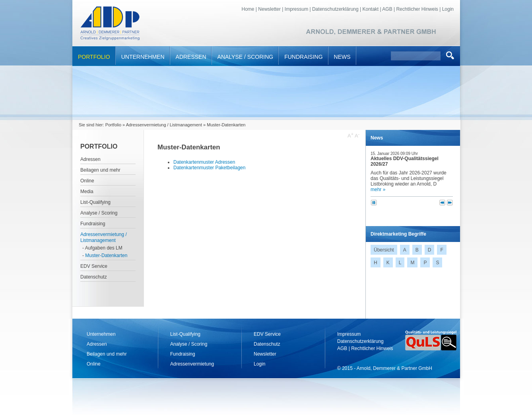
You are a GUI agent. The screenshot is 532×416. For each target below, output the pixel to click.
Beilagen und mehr (100, 170)
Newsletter (269, 9)
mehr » (378, 190)
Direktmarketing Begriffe (398, 234)
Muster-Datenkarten (106, 255)
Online (87, 181)
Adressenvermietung (192, 364)
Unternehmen (143, 57)
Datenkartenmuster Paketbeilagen (209, 168)
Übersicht (384, 250)
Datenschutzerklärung (335, 9)
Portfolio (94, 57)
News (342, 57)
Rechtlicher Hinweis (417, 9)
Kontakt (370, 9)
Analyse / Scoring (246, 57)
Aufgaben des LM (104, 248)
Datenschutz (94, 277)
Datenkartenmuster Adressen (204, 162)
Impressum (296, 9)
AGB (387, 9)
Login (448, 9)
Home (248, 9)
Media (87, 192)
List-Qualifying (95, 202)
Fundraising (303, 57)
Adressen (191, 57)
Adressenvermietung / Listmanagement (164, 125)
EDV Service (94, 266)
